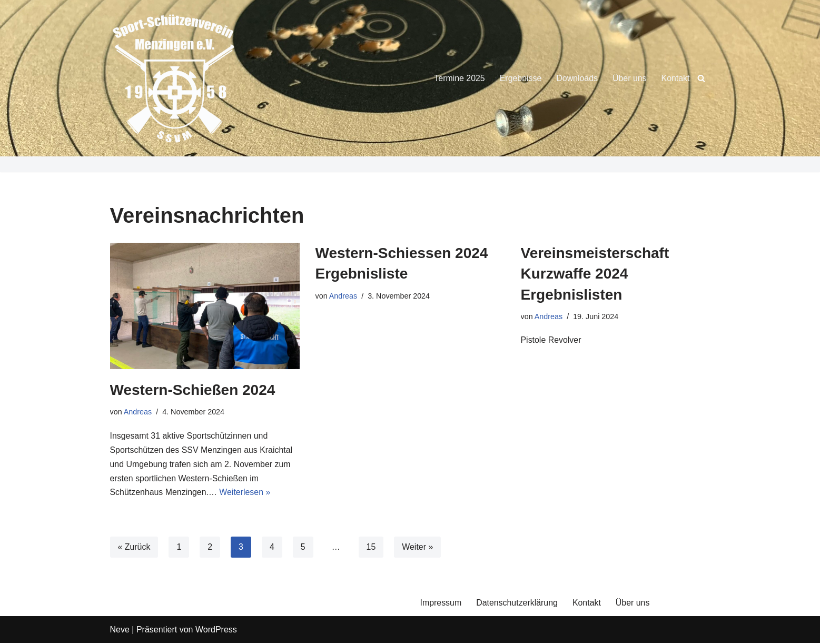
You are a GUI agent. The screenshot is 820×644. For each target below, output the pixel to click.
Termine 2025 (458, 78)
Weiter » (418, 548)
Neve (120, 631)
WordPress (216, 631)
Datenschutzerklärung (518, 604)
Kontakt (675, 78)
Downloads (576, 78)
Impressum (441, 604)
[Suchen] (701, 78)
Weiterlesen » (246, 494)
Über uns (629, 78)
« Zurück (134, 548)
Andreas (138, 412)
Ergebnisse (520, 78)
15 (371, 548)
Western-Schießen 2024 (193, 390)
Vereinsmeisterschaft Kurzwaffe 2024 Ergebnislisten (595, 274)
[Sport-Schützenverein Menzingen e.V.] (173, 78)
